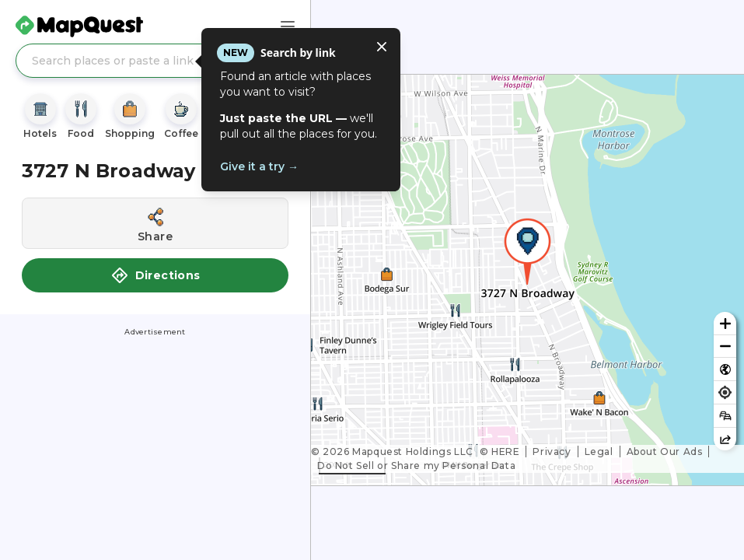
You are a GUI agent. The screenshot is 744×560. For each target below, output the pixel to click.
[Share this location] (155, 223)
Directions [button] (155, 275)
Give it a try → (259, 166)
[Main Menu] (288, 26)
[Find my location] (725, 392)
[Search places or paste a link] (155, 61)
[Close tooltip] (382, 47)
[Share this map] (725, 439)
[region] (527, 280)
